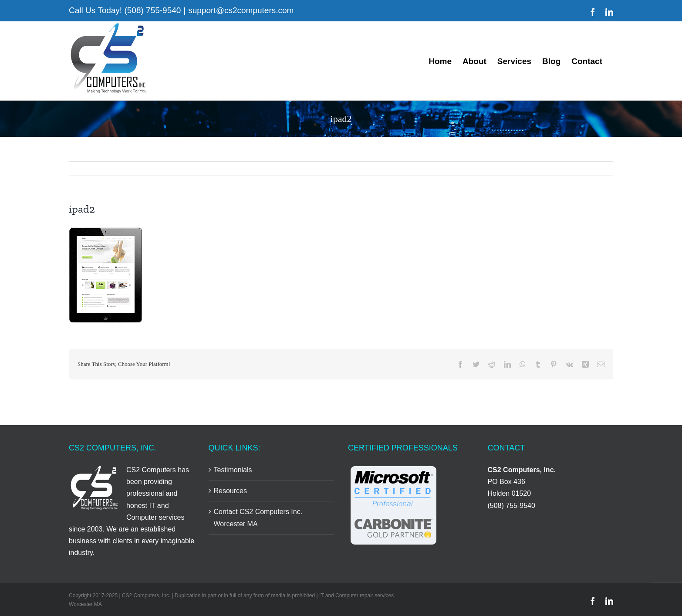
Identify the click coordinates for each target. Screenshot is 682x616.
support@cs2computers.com (241, 10)
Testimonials (233, 470)
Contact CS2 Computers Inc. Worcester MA (258, 518)
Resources (230, 491)
